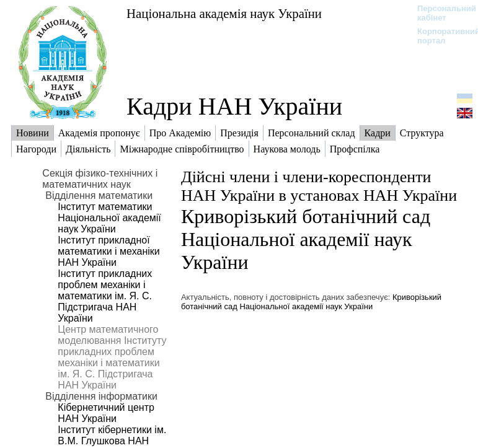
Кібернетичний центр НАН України (106, 413)
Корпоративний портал (440, 36)
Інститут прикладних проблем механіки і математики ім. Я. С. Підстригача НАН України (105, 296)
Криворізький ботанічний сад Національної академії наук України (306, 239)
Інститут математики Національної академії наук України (109, 218)
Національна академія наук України (224, 13)
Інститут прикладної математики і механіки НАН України (108, 251)
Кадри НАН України (234, 106)
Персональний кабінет (440, 13)
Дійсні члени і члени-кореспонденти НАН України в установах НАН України (319, 186)
